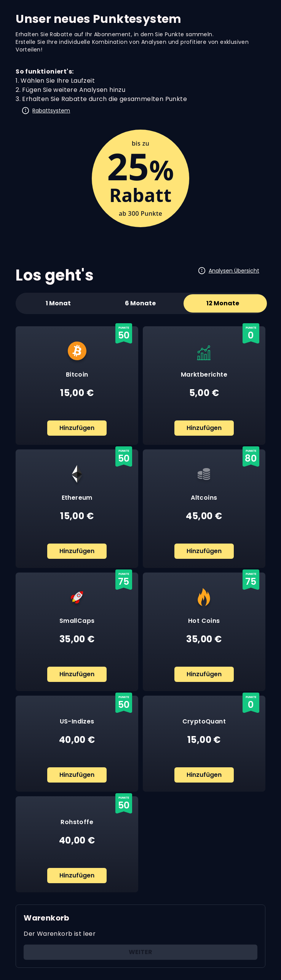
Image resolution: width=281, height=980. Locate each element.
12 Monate (223, 303)
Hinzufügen (77, 428)
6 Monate (140, 303)
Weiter (140, 952)
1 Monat (58, 303)
